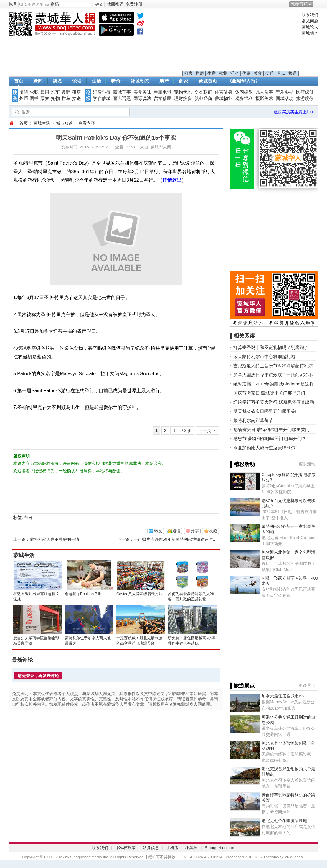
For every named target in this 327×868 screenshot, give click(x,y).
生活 (96, 81)
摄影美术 (264, 99)
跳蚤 (57, 81)
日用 (45, 92)
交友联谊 (203, 92)
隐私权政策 (125, 848)
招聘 (24, 92)
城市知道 (64, 123)
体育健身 (224, 92)
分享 (195, 531)
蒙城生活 (42, 123)
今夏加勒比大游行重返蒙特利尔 (264, 448)
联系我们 (310, 15)
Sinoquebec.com (220, 848)
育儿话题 (122, 99)
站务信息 (151, 848)
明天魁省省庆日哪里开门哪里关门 (266, 411)
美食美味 (142, 92)
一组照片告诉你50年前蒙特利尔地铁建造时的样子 (179, 539)
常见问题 (310, 21)
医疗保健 (305, 92)
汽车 (55, 92)
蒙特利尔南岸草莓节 (253, 420)
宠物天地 (183, 92)
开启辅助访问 (317, 4)
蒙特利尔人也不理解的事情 (54, 539)
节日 (28, 518)
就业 (223, 73)
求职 (34, 92)
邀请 (176, 531)
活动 (234, 73)
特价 (116, 81)
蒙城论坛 (310, 27)
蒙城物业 (224, 99)
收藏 (213, 531)
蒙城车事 (122, 92)
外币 (24, 99)
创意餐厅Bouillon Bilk (83, 594)
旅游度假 (305, 99)
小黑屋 (191, 848)
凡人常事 (264, 92)
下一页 (205, 430)
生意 (212, 73)
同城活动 (285, 99)
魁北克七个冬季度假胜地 (284, 821)
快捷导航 (300, 4)
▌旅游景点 (242, 686)
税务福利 (244, 99)
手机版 (172, 848)
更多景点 (307, 685)
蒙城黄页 (208, 81)
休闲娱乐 (244, 92)
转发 (158, 531)
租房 (188, 73)
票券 (45, 99)
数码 (66, 92)
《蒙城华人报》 (244, 81)
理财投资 (183, 99)
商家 (184, 81)
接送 (293, 73)
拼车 (66, 99)
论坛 (77, 81)
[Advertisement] (240, 41)
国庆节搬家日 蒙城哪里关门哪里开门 (269, 393)
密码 (55, 4)
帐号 (13, 4)
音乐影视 (285, 92)
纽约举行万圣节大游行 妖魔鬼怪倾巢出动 (274, 402)
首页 (19, 81)
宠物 (55, 99)
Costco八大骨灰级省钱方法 (139, 594)
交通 (270, 73)
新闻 (38, 81)
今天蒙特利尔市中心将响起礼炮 (264, 357)
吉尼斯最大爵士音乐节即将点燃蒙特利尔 (273, 366)
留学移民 (163, 99)
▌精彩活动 (242, 464)
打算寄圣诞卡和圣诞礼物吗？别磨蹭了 (271, 347)
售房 (200, 73)
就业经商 (203, 99)
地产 (164, 81)
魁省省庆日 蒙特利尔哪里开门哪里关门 (271, 429)
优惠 (246, 73)
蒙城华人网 (11, 123)
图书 (34, 99)
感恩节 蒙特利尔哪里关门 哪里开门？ (270, 439)
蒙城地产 (310, 33)
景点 (281, 73)
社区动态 (140, 81)
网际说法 (142, 99)
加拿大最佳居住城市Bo (283, 696)
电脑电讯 (163, 92)
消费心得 (102, 92)
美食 (258, 73)
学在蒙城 (102, 99)
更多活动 (307, 464)
